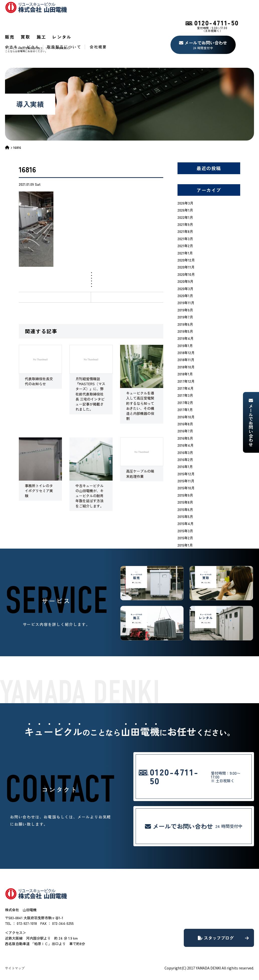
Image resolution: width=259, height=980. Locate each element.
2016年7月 (185, 431)
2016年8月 (185, 424)
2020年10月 (186, 274)
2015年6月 (185, 509)
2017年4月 (186, 388)
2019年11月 (186, 303)
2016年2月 (185, 460)
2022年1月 (185, 217)
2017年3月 (185, 395)
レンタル (62, 37)
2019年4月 (186, 338)
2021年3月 (185, 239)
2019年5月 (185, 331)
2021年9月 (185, 224)
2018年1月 (185, 374)
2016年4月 (186, 445)
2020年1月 (185, 296)
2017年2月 (185, 403)
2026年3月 (185, 203)
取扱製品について (64, 47)
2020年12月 (186, 260)
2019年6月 (185, 324)
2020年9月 (185, 281)
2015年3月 (185, 531)
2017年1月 (185, 410)
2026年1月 (185, 210)
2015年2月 (185, 538)
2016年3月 (185, 452)
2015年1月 (185, 545)
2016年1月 (185, 467)
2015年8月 (185, 502)
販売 (10, 37)
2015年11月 (186, 481)
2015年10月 (186, 488)
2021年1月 (185, 253)
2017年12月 (186, 381)
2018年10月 (186, 367)
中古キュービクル (22, 47)
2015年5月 (185, 516)
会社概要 (98, 47)
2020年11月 (186, 267)
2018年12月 (186, 353)
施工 (41, 37)
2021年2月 (185, 246)
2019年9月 (185, 310)
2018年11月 (186, 360)
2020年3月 (185, 289)
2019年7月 (185, 317)
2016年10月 (186, 417)
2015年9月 (185, 495)
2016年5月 (185, 438)
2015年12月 (186, 474)
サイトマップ (15, 968)
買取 (26, 37)
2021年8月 (185, 231)
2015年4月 (186, 524)
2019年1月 (185, 346)
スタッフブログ (223, 938)
